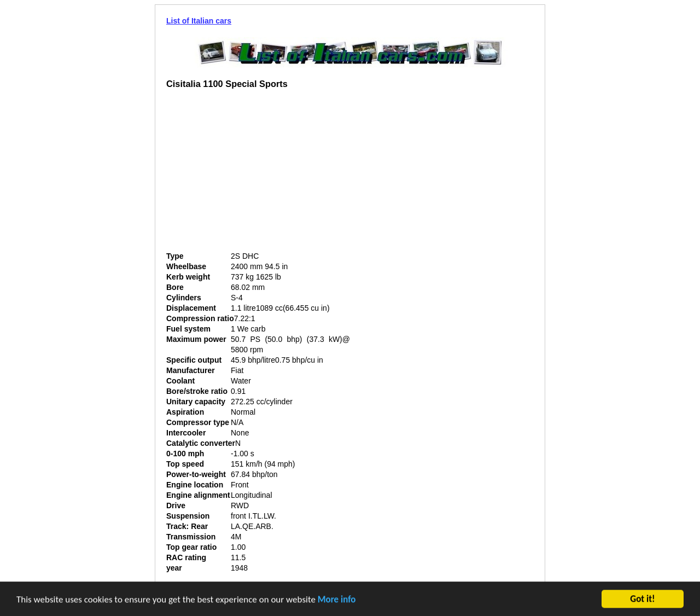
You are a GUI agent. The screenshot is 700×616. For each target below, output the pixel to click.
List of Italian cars (199, 21)
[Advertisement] (258, 175)
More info (337, 600)
